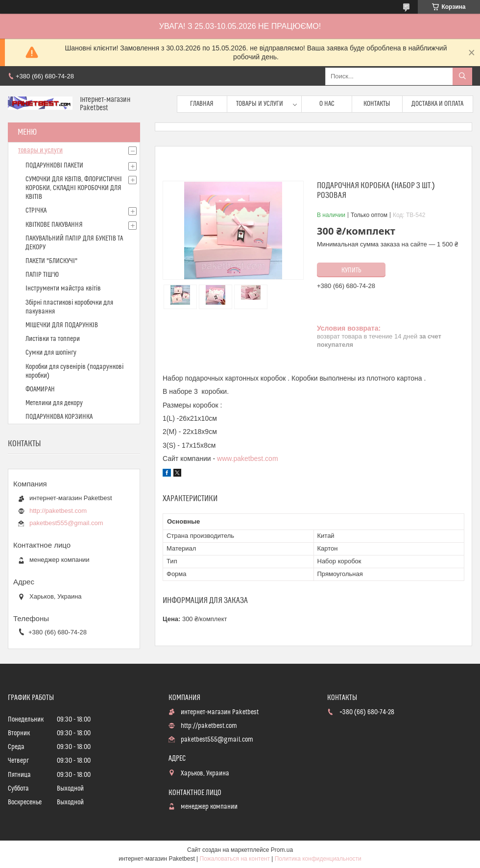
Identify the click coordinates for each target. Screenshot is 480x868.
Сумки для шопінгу (51, 353)
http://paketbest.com (58, 511)
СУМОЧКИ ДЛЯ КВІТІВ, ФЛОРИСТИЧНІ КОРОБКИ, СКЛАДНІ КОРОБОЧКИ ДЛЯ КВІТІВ (74, 188)
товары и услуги (40, 150)
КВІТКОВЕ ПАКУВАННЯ (54, 225)
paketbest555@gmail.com (66, 523)
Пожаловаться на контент (235, 859)
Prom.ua (282, 850)
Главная (202, 104)
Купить (351, 270)
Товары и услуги (260, 104)
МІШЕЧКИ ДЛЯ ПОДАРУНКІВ (62, 325)
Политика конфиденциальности (318, 859)
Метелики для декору (54, 403)
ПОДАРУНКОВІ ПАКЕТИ (54, 166)
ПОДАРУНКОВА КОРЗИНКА (59, 417)
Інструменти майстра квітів (63, 289)
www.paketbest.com (248, 458)
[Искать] (462, 76)
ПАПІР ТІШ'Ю (42, 275)
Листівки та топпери (53, 339)
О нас (327, 104)
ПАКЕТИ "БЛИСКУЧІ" (51, 261)
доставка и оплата (437, 104)
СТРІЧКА (36, 211)
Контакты (377, 104)
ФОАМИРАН (40, 389)
